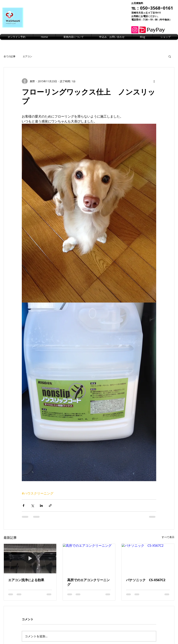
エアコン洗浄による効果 (26, 580)
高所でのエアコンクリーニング (88, 582)
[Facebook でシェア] (24, 506)
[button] (170, 56)
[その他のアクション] (154, 81)
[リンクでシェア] (50, 506)
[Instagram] (135, 30)
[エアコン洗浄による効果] (30, 558)
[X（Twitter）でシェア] (32, 506)
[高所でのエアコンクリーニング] (89, 558)
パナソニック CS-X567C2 (146, 580)
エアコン (27, 56)
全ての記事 (10, 56)
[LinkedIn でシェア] (41, 506)
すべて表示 (168, 537)
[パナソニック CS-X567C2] (148, 558)
